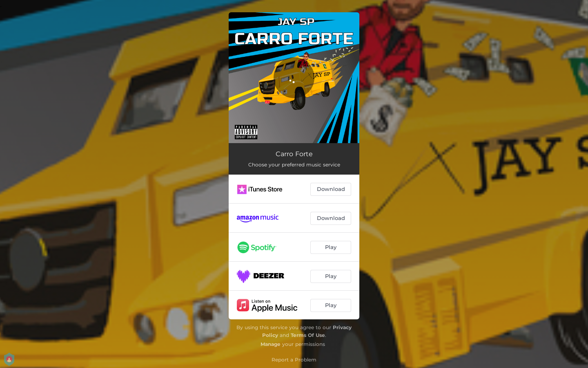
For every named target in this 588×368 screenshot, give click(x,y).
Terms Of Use (308, 335)
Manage (271, 344)
